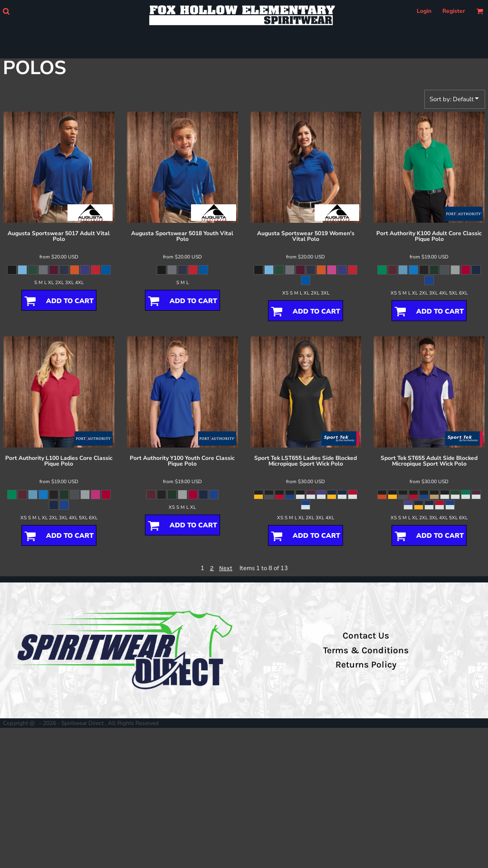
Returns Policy (366, 665)
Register (454, 11)
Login (424, 11)
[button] (6, 11)
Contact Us (366, 636)
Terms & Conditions (366, 650)
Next (226, 568)
